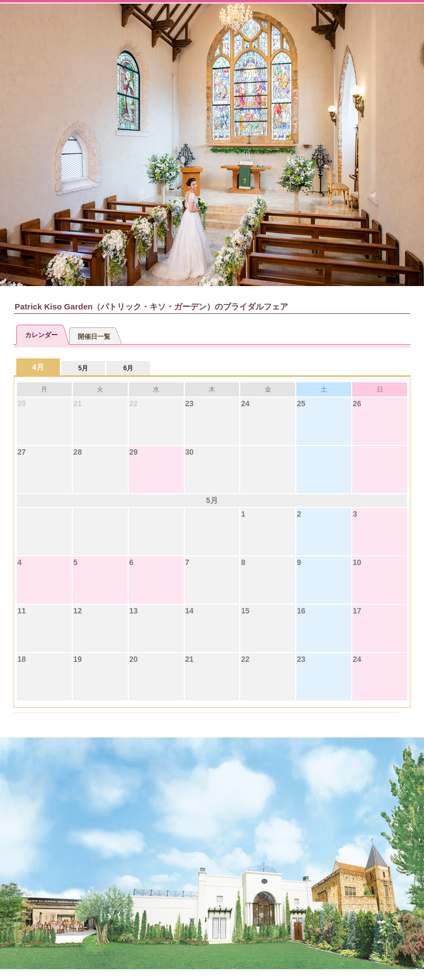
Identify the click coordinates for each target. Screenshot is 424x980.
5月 (83, 368)
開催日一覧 (94, 337)
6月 (129, 368)
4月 (38, 367)
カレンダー (41, 335)
